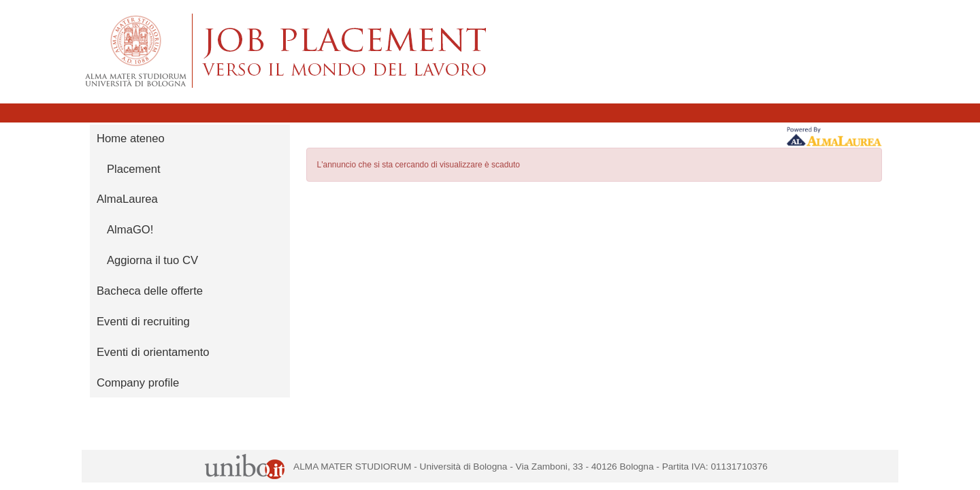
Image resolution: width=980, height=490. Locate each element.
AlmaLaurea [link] (127, 199)
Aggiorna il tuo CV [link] (152, 260)
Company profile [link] (138, 383)
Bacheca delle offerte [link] (150, 291)
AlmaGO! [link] (130, 230)
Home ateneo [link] (131, 138)
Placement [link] (134, 169)
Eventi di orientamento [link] (153, 352)
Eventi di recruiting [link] (143, 322)
